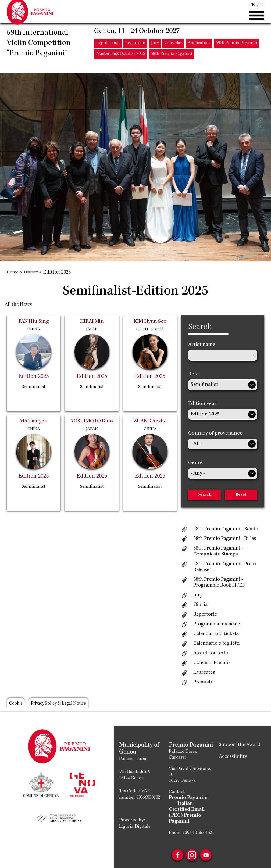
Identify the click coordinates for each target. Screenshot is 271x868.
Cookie (18, 705)
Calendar (173, 53)
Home (13, 272)
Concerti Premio (211, 663)
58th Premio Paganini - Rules (225, 539)
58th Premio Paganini (171, 64)
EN (252, 10)
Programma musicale (217, 624)
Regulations (108, 53)
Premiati (203, 682)
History (34, 272)
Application (199, 53)
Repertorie (205, 615)
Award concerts (211, 653)
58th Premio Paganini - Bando (226, 529)
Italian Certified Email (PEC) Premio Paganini (190, 810)
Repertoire (135, 53)
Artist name (202, 345)
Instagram (192, 851)
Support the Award (240, 745)
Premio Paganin (186, 798)
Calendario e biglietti (217, 644)
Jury (155, 53)
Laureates (204, 673)
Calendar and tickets (216, 634)
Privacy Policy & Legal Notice (72, 705)
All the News (18, 305)
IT (262, 10)
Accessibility (233, 757)
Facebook (174, 851)
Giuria (200, 605)
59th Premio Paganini (236, 53)
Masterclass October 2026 (121, 64)
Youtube (209, 851)
